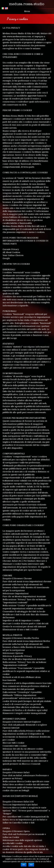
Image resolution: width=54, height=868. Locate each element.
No (31, 865)
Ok (24, 865)
